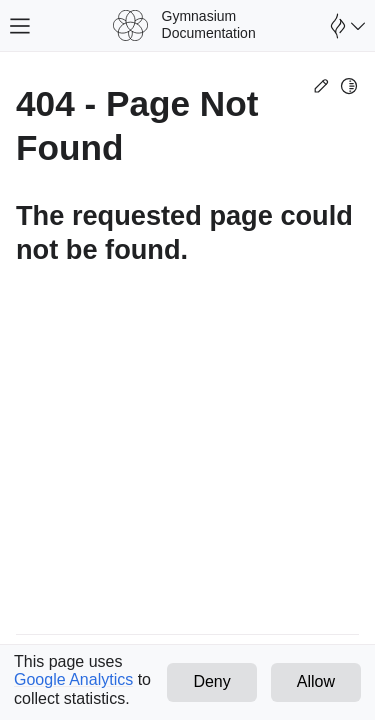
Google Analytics (73, 679)
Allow (316, 681)
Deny (211, 681)
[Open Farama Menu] (345, 26)
